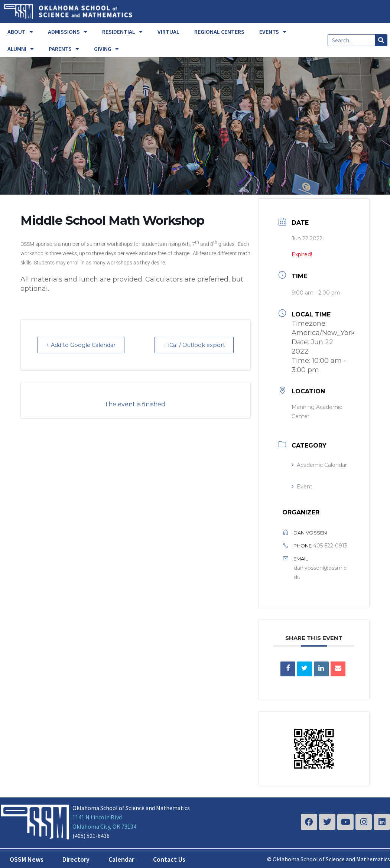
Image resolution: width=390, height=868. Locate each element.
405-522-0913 (330, 546)
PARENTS (64, 49)
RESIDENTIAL (122, 32)
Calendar (121, 859)
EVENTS (273, 32)
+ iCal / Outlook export (191, 345)
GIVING (106, 49)
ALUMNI (21, 49)
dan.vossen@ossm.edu (320, 573)
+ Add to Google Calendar (85, 345)
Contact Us (169, 859)
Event (302, 487)
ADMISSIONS (68, 32)
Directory (76, 859)
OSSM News (27, 859)
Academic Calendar (319, 465)
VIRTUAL (168, 32)
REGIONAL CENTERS (219, 32)
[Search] (381, 40)
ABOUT (20, 32)
